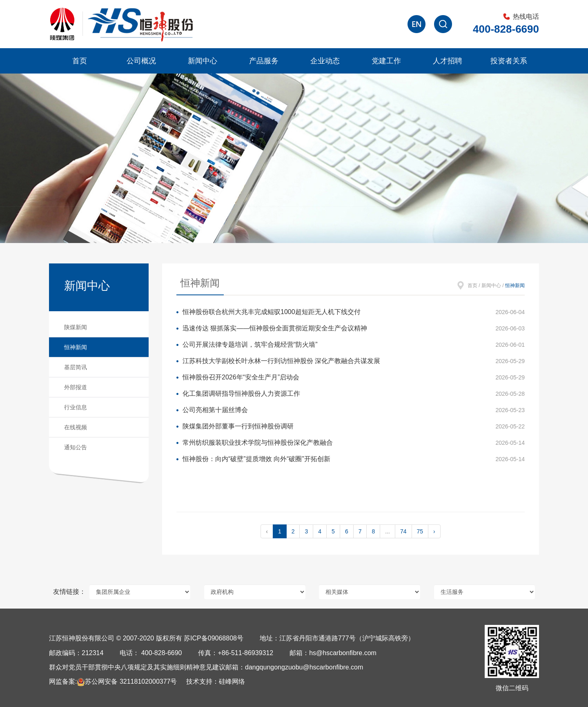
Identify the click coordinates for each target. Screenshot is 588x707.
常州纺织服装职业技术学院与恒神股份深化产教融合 (258, 443)
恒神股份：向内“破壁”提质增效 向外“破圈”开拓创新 (256, 459)
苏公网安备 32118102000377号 (127, 681)
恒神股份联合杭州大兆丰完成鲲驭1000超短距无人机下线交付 (272, 312)
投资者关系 (509, 61)
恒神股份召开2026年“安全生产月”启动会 (241, 377)
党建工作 (386, 61)
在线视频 (76, 427)
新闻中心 (203, 61)
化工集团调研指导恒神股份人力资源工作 (241, 394)
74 (403, 531)
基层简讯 (76, 367)
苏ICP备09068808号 (214, 638)
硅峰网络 (232, 681)
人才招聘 (448, 61)
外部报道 (76, 387)
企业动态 (325, 61)
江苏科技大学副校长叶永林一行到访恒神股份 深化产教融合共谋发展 (281, 361)
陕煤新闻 (76, 327)
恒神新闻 (76, 347)
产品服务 (264, 61)
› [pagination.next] (434, 531)
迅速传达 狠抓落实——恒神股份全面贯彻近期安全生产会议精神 (275, 328)
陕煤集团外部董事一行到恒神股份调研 (238, 426)
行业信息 (76, 407)
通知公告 (76, 447)
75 (420, 531)
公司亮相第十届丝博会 (215, 410)
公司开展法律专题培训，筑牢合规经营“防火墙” (250, 345)
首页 (80, 61)
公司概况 (141, 61)
